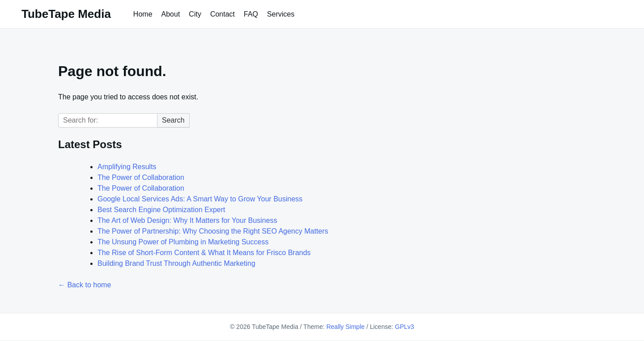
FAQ (251, 14)
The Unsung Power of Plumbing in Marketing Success (183, 242)
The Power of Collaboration (141, 177)
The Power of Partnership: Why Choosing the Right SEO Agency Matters (213, 231)
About (171, 14)
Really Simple (346, 327)
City (195, 14)
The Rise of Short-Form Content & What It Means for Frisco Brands (204, 253)
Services (281, 14)
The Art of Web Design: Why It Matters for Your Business (187, 220)
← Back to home (85, 285)
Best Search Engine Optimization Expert (161, 210)
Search (173, 120)
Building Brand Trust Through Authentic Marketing (176, 263)
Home (143, 14)
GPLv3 (405, 327)
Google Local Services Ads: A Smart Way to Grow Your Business (200, 199)
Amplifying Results (127, 167)
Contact (222, 14)
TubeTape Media (66, 14)
